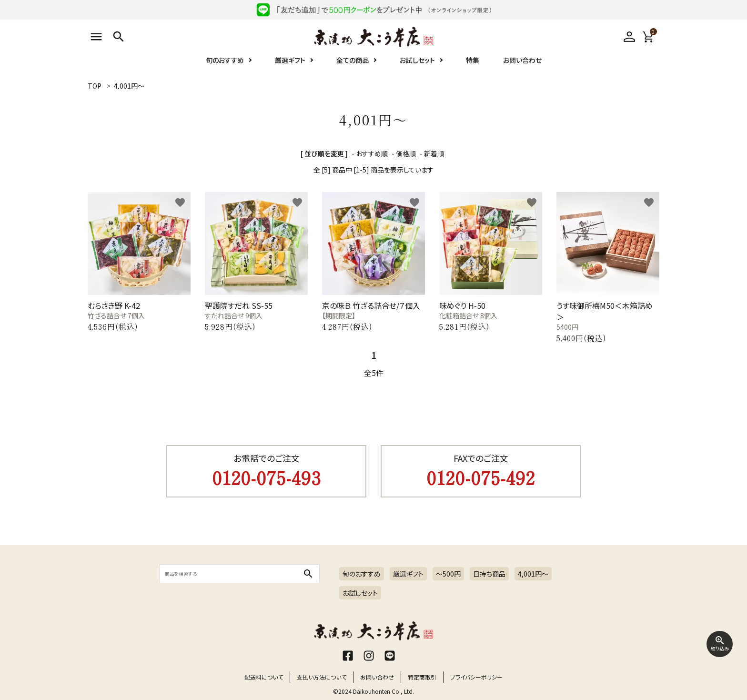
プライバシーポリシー (476, 677)
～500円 (448, 574)
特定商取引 (422, 677)
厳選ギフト (290, 60)
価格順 (406, 153)
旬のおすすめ (225, 60)
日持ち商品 (489, 574)
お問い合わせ (522, 60)
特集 (473, 60)
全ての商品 (353, 60)
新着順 (434, 153)
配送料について (264, 677)
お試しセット (417, 60)
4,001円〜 (533, 574)
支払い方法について (322, 677)
